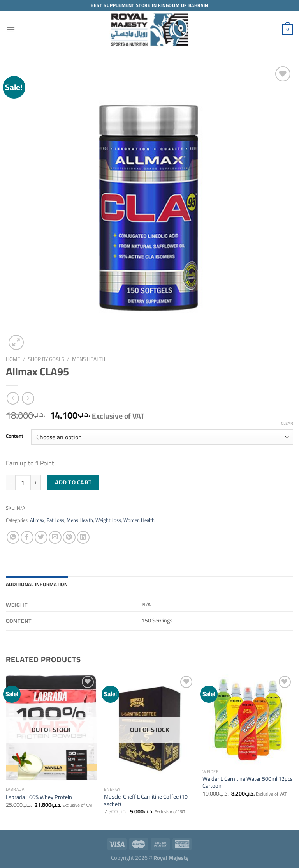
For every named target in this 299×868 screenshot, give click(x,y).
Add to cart (73, 482)
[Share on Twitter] (41, 537)
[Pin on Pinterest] (69, 537)
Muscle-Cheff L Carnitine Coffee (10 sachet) (146, 800)
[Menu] (11, 29)
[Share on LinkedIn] (83, 537)
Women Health (139, 520)
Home (13, 359)
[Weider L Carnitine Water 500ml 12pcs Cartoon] (248, 719)
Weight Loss (108, 520)
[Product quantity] (23, 483)
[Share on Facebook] (27, 537)
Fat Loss (55, 520)
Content (15, 436)
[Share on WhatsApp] (13, 537)
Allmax (37, 520)
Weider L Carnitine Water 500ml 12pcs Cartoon (248, 782)
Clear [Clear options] (287, 423)
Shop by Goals (46, 359)
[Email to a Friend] (55, 537)
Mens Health (89, 359)
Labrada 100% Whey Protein (39, 797)
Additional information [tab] (37, 584)
